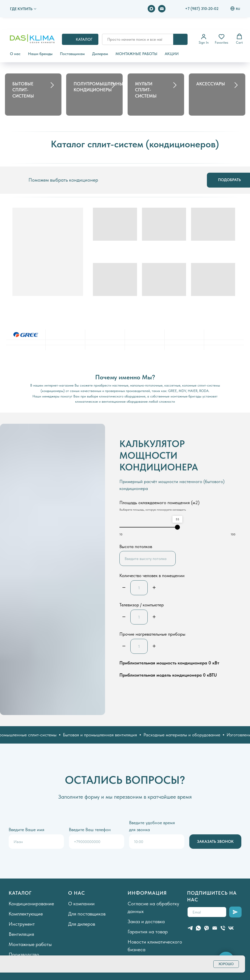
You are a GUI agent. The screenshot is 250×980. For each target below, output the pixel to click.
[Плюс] (154, 588)
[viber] (207, 928)
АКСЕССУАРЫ (211, 84)
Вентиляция (21, 934)
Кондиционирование (31, 904)
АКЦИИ (172, 54)
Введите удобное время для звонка (152, 826)
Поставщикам (72, 54)
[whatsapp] (198, 928)
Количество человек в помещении (152, 575)
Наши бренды (40, 54)
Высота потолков (136, 546)
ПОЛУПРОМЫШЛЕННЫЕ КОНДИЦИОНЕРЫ (100, 87)
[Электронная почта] (162, 9)
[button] (204, 39)
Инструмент (22, 924)
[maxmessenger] (151, 9)
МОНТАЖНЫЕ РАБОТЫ (136, 54)
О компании (81, 904)
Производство (24, 954)
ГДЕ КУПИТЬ (21, 9)
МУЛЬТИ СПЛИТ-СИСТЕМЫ (146, 90)
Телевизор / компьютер (142, 605)
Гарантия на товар (148, 932)
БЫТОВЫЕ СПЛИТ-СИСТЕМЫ (23, 90)
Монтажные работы (30, 944)
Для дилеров (82, 924)
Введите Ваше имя (27, 830)
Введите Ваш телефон (90, 830)
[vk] (231, 928)
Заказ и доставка (146, 921)
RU (235, 9)
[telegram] (190, 928)
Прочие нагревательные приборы (152, 634)
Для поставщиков (87, 914)
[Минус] (124, 588)
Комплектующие (26, 914)
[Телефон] (223, 928)
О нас (15, 54)
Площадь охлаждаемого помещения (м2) (159, 503)
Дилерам (100, 54)
